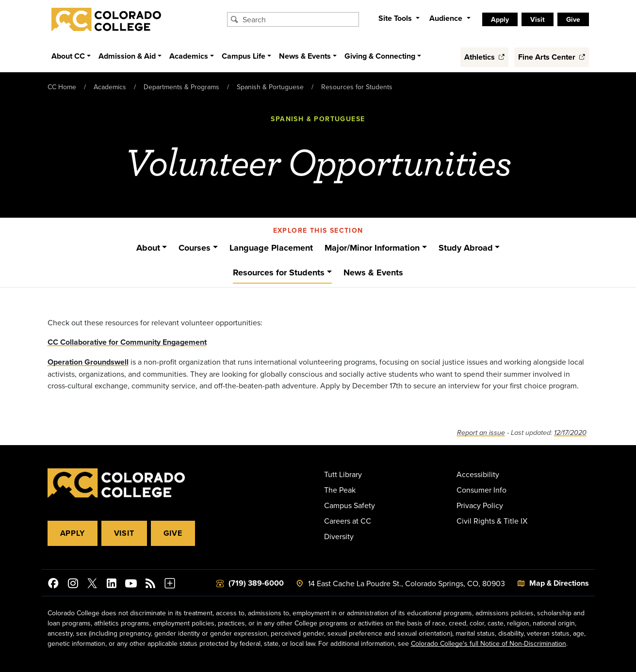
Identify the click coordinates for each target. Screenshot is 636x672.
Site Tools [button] (396, 18)
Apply (73, 533)
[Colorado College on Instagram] (73, 585)
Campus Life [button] (244, 56)
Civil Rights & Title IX (492, 521)
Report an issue (481, 433)
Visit (124, 533)
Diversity (339, 536)
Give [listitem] (573, 19)
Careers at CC (348, 521)
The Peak (340, 490)
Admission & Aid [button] (127, 56)
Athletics (484, 57)
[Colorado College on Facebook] (53, 585)
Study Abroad (466, 248)
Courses (195, 248)
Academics (110, 87)
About (148, 248)
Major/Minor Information (372, 248)
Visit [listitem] (538, 19)
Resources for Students (357, 87)
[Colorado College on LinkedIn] (112, 585)
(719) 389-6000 (256, 583)
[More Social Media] (170, 585)
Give (173, 533)
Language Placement (271, 248)
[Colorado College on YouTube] (131, 585)
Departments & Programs (181, 87)
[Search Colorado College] (299, 19)
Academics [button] (189, 56)
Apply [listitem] (500, 19)
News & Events (373, 272)
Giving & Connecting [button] (380, 56)
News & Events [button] (305, 56)
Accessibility (478, 474)
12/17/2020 (570, 433)
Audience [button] (447, 18)
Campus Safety (350, 505)
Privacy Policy (480, 505)
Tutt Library (343, 474)
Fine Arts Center (552, 57)
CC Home (62, 87)
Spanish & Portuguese (270, 87)
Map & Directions (559, 583)
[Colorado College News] (150, 585)
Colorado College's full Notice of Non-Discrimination (489, 643)
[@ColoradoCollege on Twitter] (92, 585)
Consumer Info (481, 490)
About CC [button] (68, 56)
